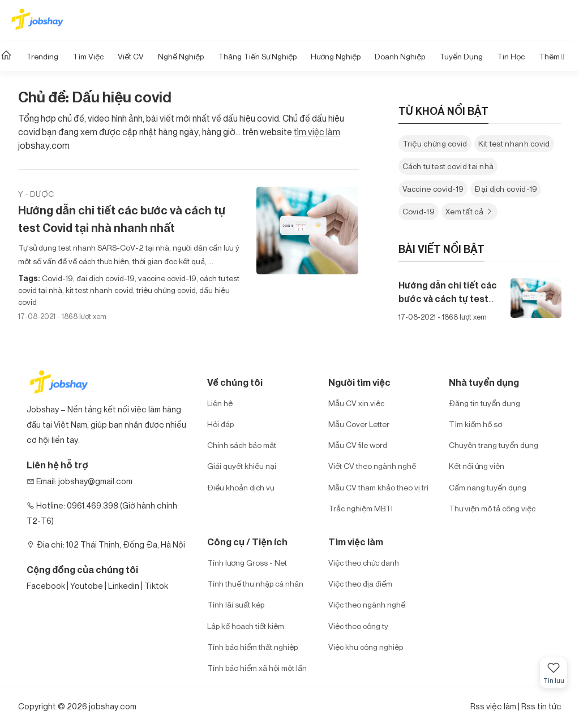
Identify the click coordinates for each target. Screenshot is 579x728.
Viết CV (131, 56)
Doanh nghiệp (400, 56)
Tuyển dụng (461, 56)
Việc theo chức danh (364, 563)
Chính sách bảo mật (242, 445)
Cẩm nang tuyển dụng (488, 487)
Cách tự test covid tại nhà (448, 166)
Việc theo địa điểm (360, 583)
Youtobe (87, 586)
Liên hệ (220, 403)
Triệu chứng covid (435, 143)
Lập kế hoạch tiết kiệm (246, 626)
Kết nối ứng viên (477, 466)
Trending (42, 56)
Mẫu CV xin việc (356, 403)
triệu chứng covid (165, 290)
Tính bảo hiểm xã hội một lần (257, 668)
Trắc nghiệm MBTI (361, 508)
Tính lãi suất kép (236, 604)
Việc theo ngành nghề (367, 604)
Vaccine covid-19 (433, 189)
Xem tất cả (469, 211)
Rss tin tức (541, 706)
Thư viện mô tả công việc (492, 508)
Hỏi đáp (220, 424)
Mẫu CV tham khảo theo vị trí (378, 487)
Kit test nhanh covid (514, 143)
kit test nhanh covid (98, 290)
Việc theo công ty (358, 626)
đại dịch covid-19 (105, 278)
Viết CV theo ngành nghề (372, 466)
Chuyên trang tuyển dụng (494, 445)
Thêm (552, 56)
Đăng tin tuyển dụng (484, 403)
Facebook (46, 586)
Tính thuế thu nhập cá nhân (255, 583)
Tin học (511, 56)
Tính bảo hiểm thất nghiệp (252, 647)
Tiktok (156, 586)
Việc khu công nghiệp (366, 647)
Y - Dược (36, 194)
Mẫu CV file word (358, 445)
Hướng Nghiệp (336, 56)
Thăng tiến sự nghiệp (257, 56)
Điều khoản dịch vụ (241, 487)
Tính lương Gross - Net (247, 563)
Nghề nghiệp (181, 56)
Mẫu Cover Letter (359, 424)
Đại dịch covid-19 (506, 189)
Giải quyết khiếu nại (242, 466)
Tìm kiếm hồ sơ (475, 424)
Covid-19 (57, 278)
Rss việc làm (493, 706)
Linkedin (124, 586)
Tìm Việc (88, 56)
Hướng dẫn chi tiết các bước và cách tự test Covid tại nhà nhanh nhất (121, 219)
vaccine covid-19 (166, 278)
